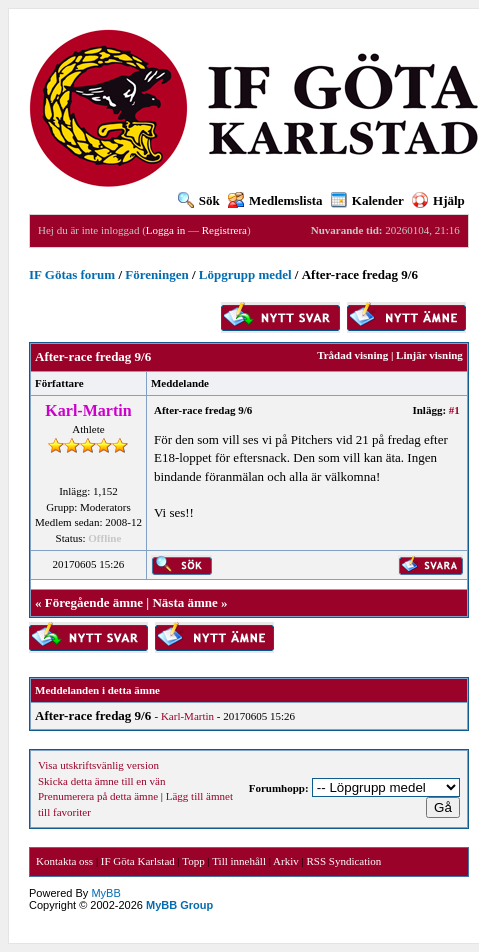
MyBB (105, 893)
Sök (199, 200)
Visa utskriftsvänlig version (98, 765)
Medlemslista (275, 200)
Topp (193, 861)
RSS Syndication (343, 861)
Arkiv (286, 861)
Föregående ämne (94, 602)
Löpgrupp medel (245, 274)
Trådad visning (352, 355)
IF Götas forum (72, 274)
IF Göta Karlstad (138, 861)
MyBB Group (179, 905)
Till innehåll (239, 861)
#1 (454, 410)
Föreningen (156, 274)
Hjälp (438, 200)
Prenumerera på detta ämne (98, 796)
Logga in (165, 230)
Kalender (367, 200)
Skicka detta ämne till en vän (101, 781)
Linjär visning (429, 355)
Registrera (224, 230)
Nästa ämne (184, 602)
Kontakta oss (64, 861)
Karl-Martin (187, 716)
